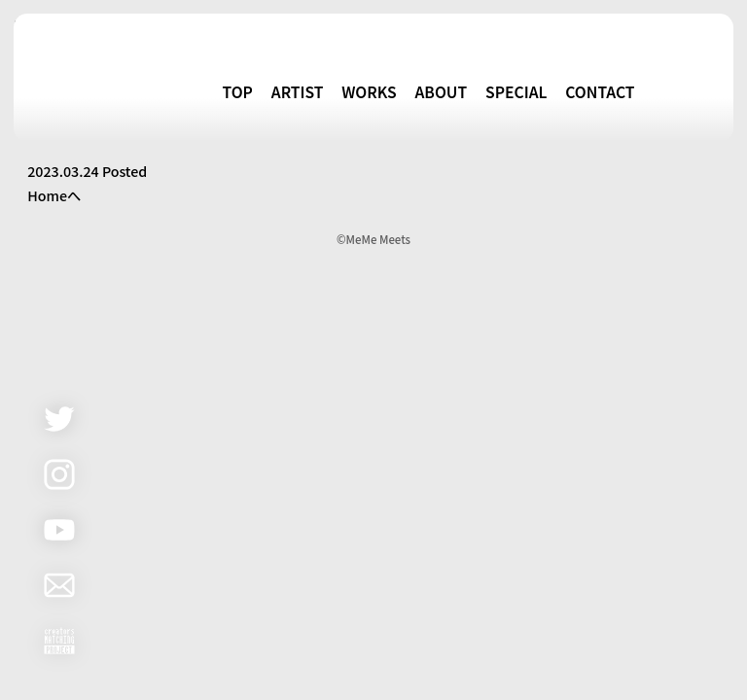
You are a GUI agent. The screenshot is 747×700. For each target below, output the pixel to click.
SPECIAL (516, 92)
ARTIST (298, 92)
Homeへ (54, 195)
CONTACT (600, 92)
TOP (238, 92)
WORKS (369, 92)
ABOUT (441, 92)
